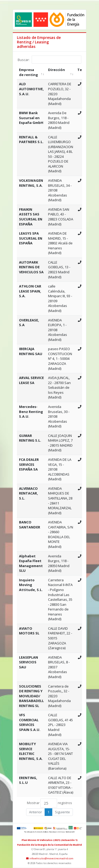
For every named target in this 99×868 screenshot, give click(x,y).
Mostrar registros (49, 803)
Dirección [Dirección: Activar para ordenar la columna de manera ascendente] (56, 70)
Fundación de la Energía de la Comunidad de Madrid (49, 845)
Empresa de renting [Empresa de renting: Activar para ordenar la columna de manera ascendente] (29, 72)
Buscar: (49, 60)
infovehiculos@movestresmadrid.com (49, 858)
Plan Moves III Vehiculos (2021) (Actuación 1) (50, 840)
